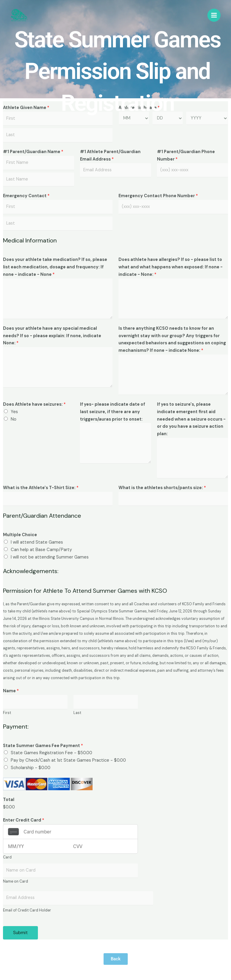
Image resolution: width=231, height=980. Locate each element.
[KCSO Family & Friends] (19, 15)
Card (7, 857)
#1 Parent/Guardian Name (33, 152)
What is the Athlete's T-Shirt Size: (41, 488)
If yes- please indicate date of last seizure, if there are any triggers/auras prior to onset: (113, 412)
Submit (20, 933)
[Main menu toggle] (214, 15)
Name (11, 691)
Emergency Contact (26, 196)
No (14, 419)
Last (77, 713)
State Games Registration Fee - (51, 753)
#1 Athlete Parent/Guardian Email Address (110, 155)
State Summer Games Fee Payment (43, 746)
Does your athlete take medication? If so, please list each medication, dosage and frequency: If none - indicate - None (55, 267)
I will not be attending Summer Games (50, 557)
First (7, 713)
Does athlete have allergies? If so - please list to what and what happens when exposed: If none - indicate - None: (171, 267)
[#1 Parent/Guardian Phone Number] (192, 170)
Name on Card (16, 881)
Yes (14, 412)
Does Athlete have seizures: (34, 404)
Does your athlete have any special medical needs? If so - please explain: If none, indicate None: (52, 336)
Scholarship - (31, 768)
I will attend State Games (37, 542)
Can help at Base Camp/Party (41, 550)
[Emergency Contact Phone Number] (173, 207)
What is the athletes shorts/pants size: (162, 488)
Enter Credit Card (24, 820)
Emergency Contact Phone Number (158, 196)
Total (9, 800)
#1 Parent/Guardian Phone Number (186, 155)
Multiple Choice (20, 535)
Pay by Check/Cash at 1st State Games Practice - (68, 760)
